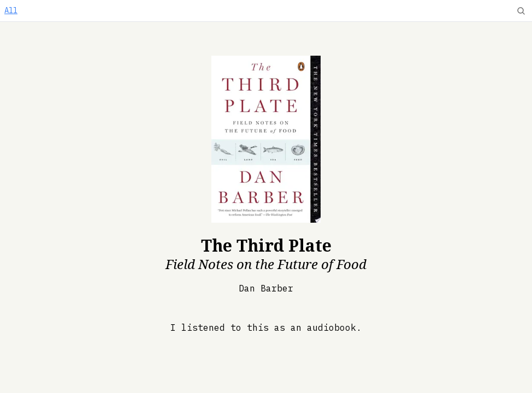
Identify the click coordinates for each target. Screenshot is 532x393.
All (11, 10)
